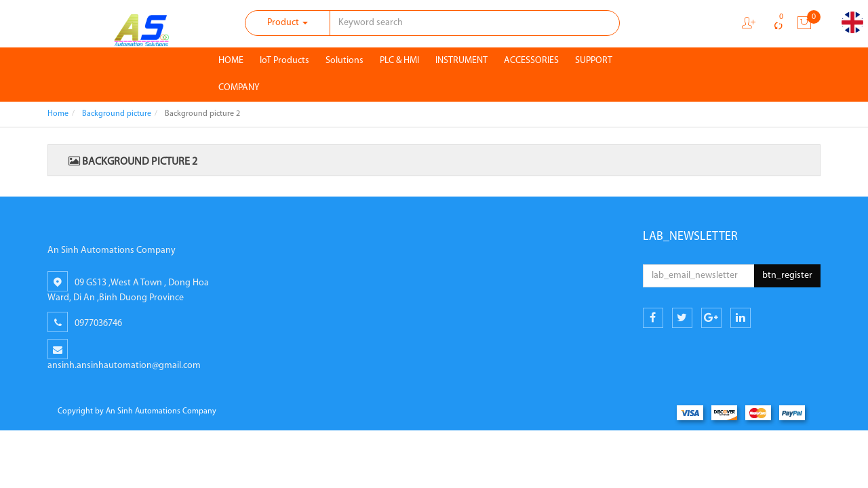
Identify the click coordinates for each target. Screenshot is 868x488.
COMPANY (239, 88)
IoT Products (284, 61)
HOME (231, 61)
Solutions (344, 61)
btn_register (787, 276)
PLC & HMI (399, 61)
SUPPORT (594, 61)
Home (58, 114)
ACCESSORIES (531, 61)
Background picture (117, 114)
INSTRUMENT (461, 61)
